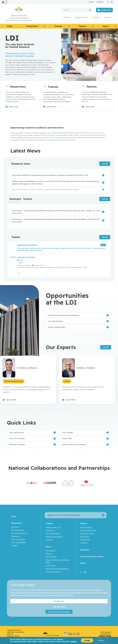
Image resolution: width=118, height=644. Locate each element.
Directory (15, 527)
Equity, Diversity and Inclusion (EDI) (58, 561)
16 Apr (21, 262)
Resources (16, 536)
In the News (51, 565)
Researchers (18, 87)
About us (49, 554)
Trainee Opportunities (54, 537)
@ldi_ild (20, 260)
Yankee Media (105, 636)
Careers (107, 17)
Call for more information (59, 612)
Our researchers (18, 530)
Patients (92, 87)
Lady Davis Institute (26, 257)
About (48, 547)
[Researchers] (7, 86)
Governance (51, 550)
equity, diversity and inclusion (63, 133)
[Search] (90, 10)
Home (14, 516)
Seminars (67, 17)
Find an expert (86, 527)
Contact (14, 545)
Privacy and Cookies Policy (92, 556)
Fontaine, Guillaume (27, 368)
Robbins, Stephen (86, 368)
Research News (81, 17)
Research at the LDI (19, 533)
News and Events (18, 539)
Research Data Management (57, 569)
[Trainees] (45, 86)
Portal (83, 563)
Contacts (96, 17)
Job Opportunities (19, 542)
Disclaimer (85, 550)
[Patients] (83, 86)
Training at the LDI (53, 527)
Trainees (53, 87)
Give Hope (85, 537)
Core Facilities (51, 557)
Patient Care (85, 540)
